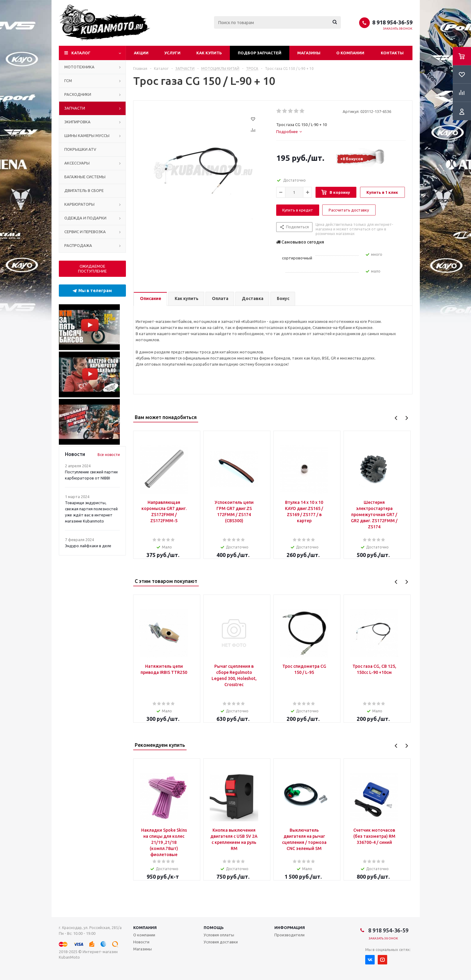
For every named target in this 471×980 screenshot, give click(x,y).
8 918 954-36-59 (392, 22)
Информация (290, 928)
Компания (145, 928)
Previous (396, 418)
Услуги (172, 53)
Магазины (309, 53)
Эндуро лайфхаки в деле (88, 546)
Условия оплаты (219, 935)
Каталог (81, 53)
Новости (141, 942)
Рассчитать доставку (349, 210)
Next (407, 418)
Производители (289, 935)
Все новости (109, 455)
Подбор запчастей (260, 53)
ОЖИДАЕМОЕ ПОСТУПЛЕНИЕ (92, 269)
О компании (350, 53)
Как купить (209, 53)
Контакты (392, 53)
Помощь (214, 928)
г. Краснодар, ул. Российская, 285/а (90, 928)
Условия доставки (221, 942)
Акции (141, 53)
